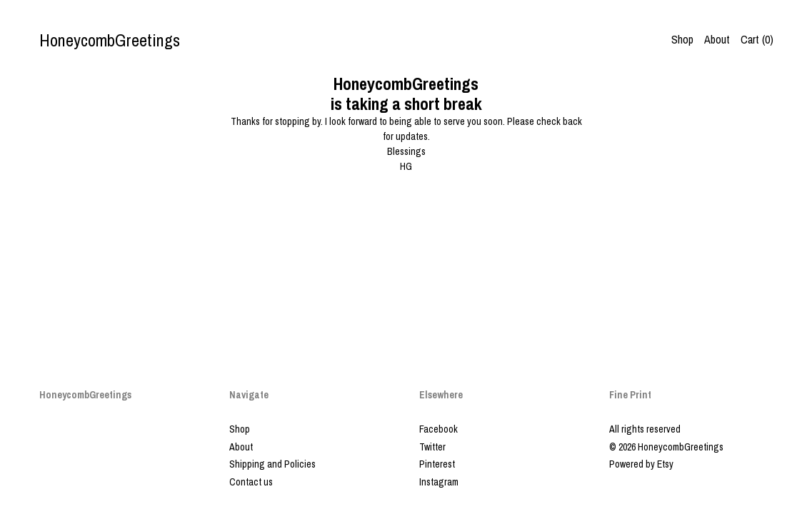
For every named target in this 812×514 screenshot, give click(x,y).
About (717, 39)
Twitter (432, 447)
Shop (682, 39)
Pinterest (437, 464)
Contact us (251, 482)
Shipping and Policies (272, 464)
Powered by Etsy (641, 464)
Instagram (439, 482)
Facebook (438, 429)
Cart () (757, 39)
